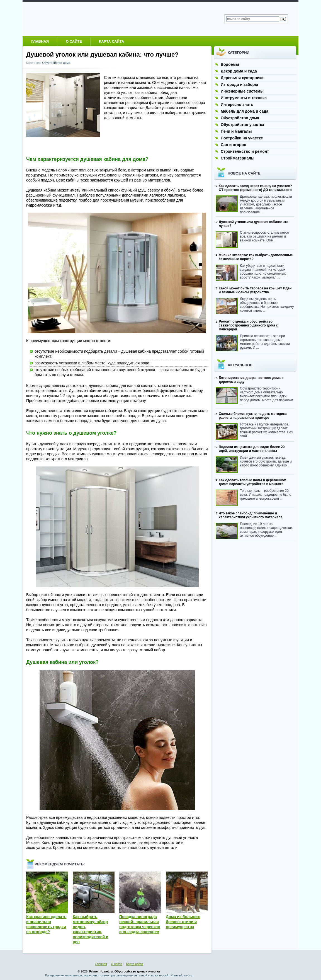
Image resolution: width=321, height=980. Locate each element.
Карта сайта (111, 41)
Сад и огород (234, 145)
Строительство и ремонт (245, 151)
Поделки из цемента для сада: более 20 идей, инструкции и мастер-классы (252, 449)
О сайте (74, 41)
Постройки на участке (242, 138)
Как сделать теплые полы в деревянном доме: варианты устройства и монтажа (252, 482)
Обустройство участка (242, 125)
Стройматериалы (238, 158)
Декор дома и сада (239, 71)
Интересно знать (237, 105)
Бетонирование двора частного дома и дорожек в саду (251, 380)
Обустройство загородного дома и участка (81, 19)
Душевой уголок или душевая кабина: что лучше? (254, 224)
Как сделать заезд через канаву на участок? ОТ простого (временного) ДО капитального (255, 188)
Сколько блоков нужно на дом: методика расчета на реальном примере (253, 416)
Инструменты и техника (244, 98)
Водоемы (230, 64)
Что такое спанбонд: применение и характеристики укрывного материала (251, 515)
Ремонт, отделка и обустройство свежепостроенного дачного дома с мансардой (248, 325)
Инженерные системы (242, 91)
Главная (40, 41)
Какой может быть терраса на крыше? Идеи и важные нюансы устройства (255, 290)
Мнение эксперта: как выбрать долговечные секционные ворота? (256, 257)
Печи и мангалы (236, 131)
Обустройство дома (56, 63)
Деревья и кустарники (242, 78)
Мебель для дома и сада (245, 111)
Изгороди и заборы (239, 84)
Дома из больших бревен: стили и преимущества (183, 922)
